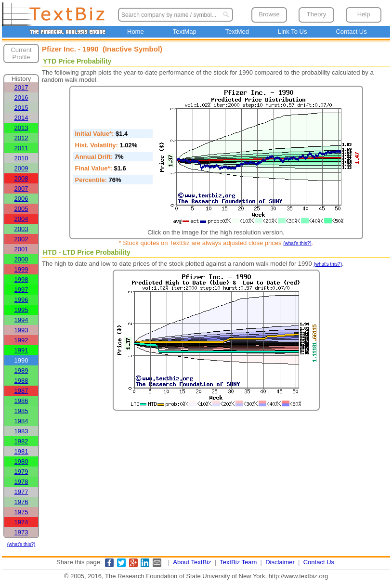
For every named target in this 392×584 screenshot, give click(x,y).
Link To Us (292, 32)
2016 (21, 97)
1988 (21, 381)
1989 (21, 370)
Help (364, 14)
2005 (21, 209)
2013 (21, 128)
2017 (21, 87)
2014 (21, 118)
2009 (21, 168)
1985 (21, 411)
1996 (21, 300)
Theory (316, 14)
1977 (21, 492)
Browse (269, 14)
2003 (21, 229)
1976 (21, 502)
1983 (21, 431)
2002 (21, 239)
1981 (21, 451)
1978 (21, 482)
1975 (21, 512)
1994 (21, 320)
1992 (21, 340)
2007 (21, 188)
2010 (21, 158)
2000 (21, 259)
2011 (21, 148)
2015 (21, 108)
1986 (21, 401)
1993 (21, 330)
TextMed (237, 32)
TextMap (185, 32)
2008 (21, 178)
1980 (21, 461)
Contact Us (351, 32)
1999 (21, 269)
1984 (21, 421)
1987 (21, 391)
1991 (21, 350)
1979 (21, 472)
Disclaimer (280, 562)
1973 (21, 532)
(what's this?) (21, 544)
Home (136, 32)
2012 (21, 138)
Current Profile (21, 53)
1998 (21, 279)
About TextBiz (192, 562)
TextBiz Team (238, 562)
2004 (21, 219)
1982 (21, 441)
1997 (21, 290)
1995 (21, 310)
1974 (21, 522)
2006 (21, 199)
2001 (21, 249)
